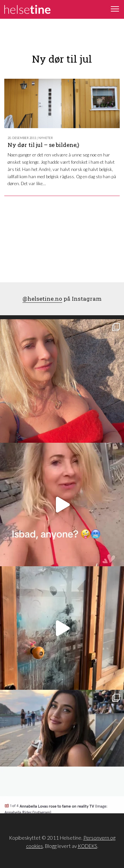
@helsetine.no (42, 299)
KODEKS (87, 846)
